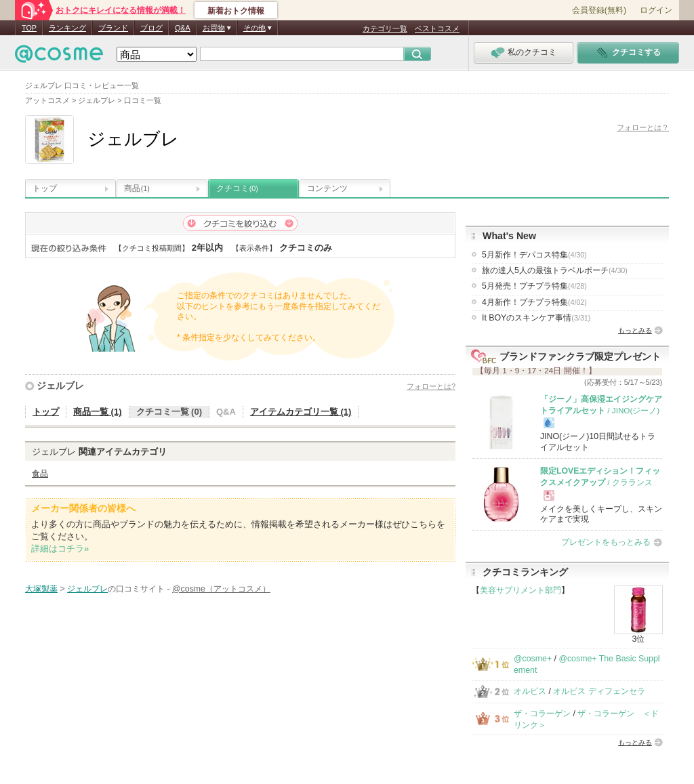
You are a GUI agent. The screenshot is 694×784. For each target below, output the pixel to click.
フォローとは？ (643, 127)
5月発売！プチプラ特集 (534, 286)
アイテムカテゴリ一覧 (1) (301, 412)
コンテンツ (327, 188)
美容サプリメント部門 (520, 590)
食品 (40, 474)
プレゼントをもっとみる (606, 542)
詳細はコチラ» (60, 549)
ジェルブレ (60, 386)
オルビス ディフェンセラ (599, 691)
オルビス (530, 691)
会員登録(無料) (599, 10)
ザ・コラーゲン (542, 714)
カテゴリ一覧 (385, 28)
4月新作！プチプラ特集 (534, 302)
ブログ (151, 28)
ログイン (656, 10)
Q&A (183, 28)
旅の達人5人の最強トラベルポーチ (555, 270)
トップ (45, 188)
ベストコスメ (437, 28)
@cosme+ (533, 659)
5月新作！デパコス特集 (534, 255)
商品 (137, 188)
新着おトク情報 (236, 11)
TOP (29, 28)
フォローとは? (431, 386)
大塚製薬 (41, 589)
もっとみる (635, 330)
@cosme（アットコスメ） (221, 589)
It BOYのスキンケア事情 (536, 318)
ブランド (113, 28)
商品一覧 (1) (98, 412)
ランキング (67, 28)
